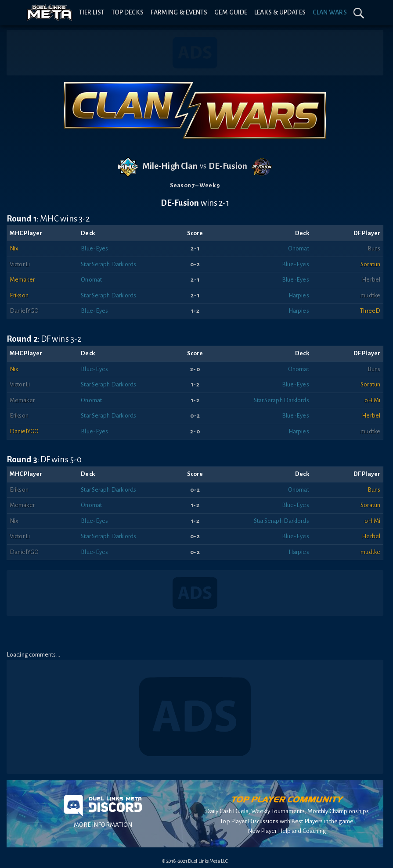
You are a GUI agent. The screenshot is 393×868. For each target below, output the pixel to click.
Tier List (92, 12)
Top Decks (128, 12)
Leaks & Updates (280, 12)
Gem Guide (231, 12)
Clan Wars (330, 12)
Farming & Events (179, 12)
